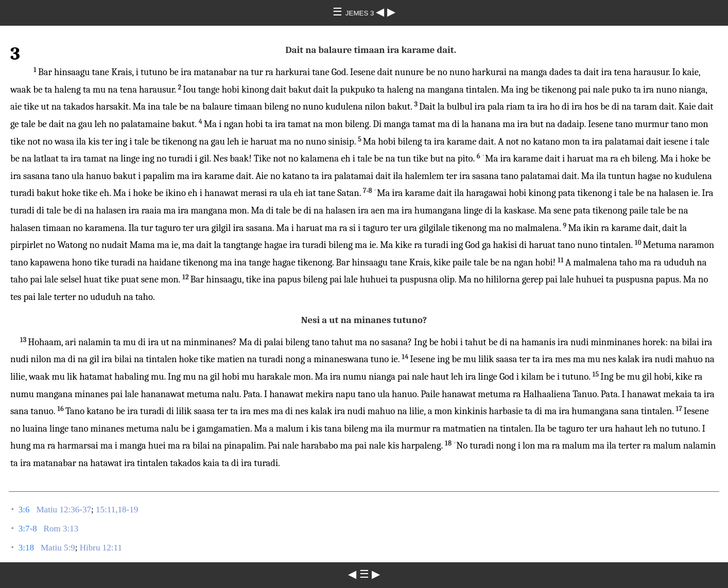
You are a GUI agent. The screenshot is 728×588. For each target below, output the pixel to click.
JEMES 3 (361, 13)
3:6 (24, 510)
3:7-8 (28, 529)
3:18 (26, 548)
